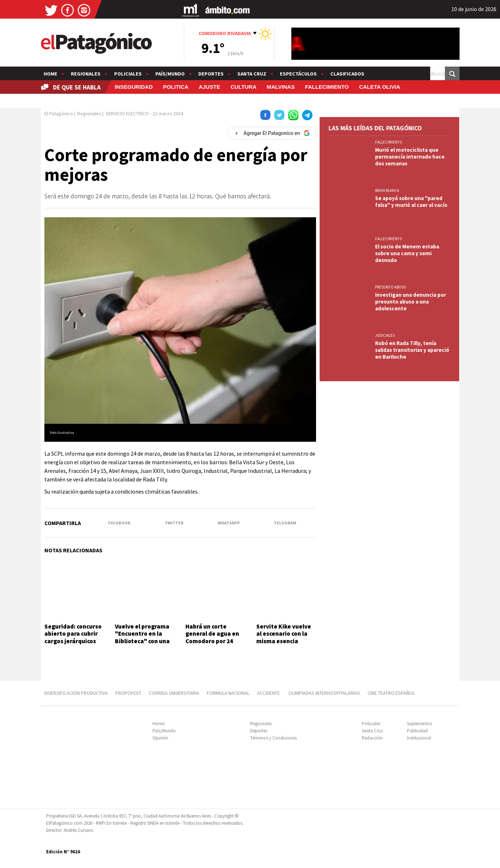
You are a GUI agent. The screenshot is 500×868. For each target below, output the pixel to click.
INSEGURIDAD (134, 87)
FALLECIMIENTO (327, 87)
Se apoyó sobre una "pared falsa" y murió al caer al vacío (411, 202)
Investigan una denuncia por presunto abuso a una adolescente (411, 302)
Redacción (372, 738)
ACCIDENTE (269, 693)
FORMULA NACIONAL (228, 693)
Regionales (86, 74)
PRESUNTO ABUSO (391, 287)
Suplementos (419, 724)
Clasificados (347, 74)
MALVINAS (281, 87)
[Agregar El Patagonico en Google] (272, 133)
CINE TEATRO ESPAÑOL (391, 693)
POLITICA (176, 87)
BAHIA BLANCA (387, 190)
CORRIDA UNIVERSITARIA (174, 693)
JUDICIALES (385, 335)
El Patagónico (59, 113)
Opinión (160, 738)
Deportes (211, 74)
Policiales (128, 74)
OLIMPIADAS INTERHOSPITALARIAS (324, 693)
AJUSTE (209, 87)
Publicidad (417, 731)
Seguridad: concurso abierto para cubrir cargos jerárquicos (73, 634)
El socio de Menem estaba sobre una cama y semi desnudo (407, 253)
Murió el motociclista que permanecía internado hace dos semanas (410, 157)
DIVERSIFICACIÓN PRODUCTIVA (76, 693)
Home (50, 74)
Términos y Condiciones (273, 738)
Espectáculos (298, 74)
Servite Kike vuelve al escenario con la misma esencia (284, 634)
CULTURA (243, 87)
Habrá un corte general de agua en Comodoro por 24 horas (212, 637)
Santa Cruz (252, 74)
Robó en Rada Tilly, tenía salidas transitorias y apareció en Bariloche (412, 350)
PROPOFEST (128, 693)
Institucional (419, 738)
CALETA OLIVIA (380, 87)
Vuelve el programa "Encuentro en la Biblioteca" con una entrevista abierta (142, 637)
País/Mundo (170, 74)
